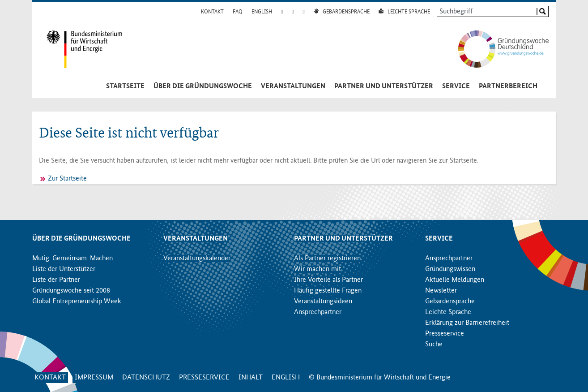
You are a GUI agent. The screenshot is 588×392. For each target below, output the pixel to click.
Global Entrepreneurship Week (77, 302)
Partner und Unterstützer (384, 86)
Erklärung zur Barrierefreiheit (467, 323)
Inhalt (251, 378)
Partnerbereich (508, 86)
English (262, 12)
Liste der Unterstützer (64, 269)
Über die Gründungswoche (203, 86)
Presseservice (445, 334)
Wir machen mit (317, 269)
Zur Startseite (67, 179)
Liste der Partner (56, 280)
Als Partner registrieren (327, 258)
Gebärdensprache (346, 12)
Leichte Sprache (409, 12)
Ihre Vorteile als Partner (328, 280)
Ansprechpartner (318, 312)
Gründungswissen (450, 269)
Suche (434, 345)
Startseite (125, 86)
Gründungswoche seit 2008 (71, 291)
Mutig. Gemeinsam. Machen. (73, 258)
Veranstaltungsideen (323, 302)
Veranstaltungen (293, 86)
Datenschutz (146, 378)
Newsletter (441, 291)
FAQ (238, 12)
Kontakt (212, 12)
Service (456, 86)
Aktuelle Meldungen (455, 280)
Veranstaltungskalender (197, 258)
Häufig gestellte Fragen (328, 291)
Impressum (94, 378)
